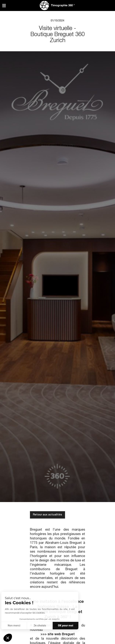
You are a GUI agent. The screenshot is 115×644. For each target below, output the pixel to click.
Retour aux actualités (47, 515)
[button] (8, 638)
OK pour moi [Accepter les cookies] (36, 626)
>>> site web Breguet (58, 634)
